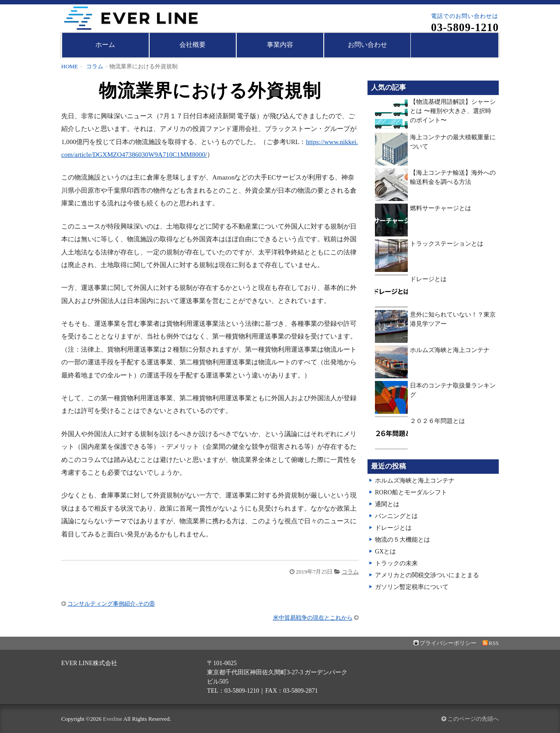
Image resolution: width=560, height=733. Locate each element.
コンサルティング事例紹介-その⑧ (111, 604)
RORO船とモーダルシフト (411, 492)
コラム (95, 66)
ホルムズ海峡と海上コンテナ (450, 350)
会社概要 (192, 45)
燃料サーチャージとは (441, 208)
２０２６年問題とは (437, 421)
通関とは (387, 504)
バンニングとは (396, 516)
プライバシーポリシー (448, 643)
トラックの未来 (396, 563)
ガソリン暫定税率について (412, 587)
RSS (494, 643)
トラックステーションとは (447, 244)
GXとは (385, 552)
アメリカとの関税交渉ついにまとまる (427, 575)
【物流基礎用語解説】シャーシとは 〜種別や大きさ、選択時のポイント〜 (453, 111)
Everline (112, 719)
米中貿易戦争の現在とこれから (313, 618)
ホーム (105, 45)
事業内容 (280, 45)
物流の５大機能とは (402, 540)
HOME (70, 66)
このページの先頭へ (470, 719)
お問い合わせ (367, 45)
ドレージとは (428, 279)
